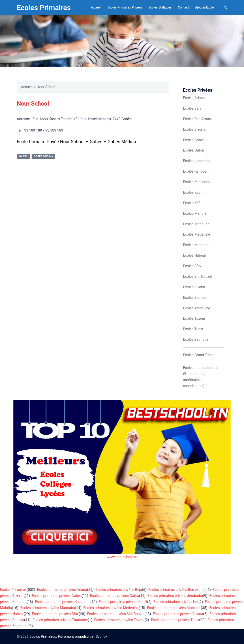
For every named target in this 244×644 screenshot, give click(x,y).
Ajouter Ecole (204, 7)
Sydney (101, 636)
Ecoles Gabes (194, 140)
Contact (183, 7)
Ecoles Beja (192, 108)
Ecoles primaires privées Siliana (178, 614)
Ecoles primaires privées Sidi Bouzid (116, 614)
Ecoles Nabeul (194, 255)
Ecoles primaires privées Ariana (62, 590)
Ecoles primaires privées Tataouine (60, 620)
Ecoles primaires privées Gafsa (115, 596)
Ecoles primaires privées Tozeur (119, 620)
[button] (225, 8)
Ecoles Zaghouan (197, 339)
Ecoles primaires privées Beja (119, 590)
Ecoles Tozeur (194, 318)
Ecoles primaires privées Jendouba (175, 596)
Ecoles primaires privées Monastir (174, 608)
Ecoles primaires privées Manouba (48, 608)
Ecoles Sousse (195, 298)
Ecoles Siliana (194, 287)
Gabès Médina (43, 156)
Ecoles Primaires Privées (125, 7)
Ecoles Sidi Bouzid (198, 276)
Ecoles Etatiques (160, 7)
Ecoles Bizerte (194, 129)
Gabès (23, 156)
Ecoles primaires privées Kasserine (63, 602)
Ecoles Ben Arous (197, 119)
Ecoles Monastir (196, 245)
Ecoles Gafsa (194, 150)
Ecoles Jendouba (197, 161)
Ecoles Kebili (193, 192)
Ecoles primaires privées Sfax (55, 614)
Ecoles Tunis (193, 329)
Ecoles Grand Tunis (198, 355)
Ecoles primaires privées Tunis (175, 620)
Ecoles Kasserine (197, 182)
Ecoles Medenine (197, 234)
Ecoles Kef (192, 203)
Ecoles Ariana (194, 98)
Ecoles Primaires (44, 8)
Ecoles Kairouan (196, 171)
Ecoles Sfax (192, 266)
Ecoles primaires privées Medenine (111, 608)
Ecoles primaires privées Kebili (123, 602)
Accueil (96, 7)
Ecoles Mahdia (195, 214)
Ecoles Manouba (196, 224)
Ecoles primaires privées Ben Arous (176, 590)
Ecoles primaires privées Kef (176, 602)
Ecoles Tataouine (197, 308)
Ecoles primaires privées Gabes (57, 596)
